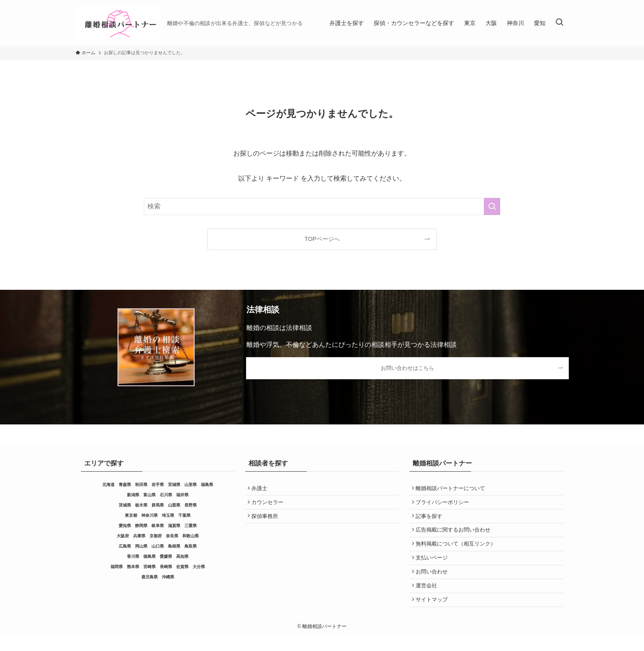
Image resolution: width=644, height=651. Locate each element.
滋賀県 (174, 526)
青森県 (125, 485)
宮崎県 (149, 567)
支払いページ (433, 567)
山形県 (191, 485)
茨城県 (125, 505)
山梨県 (174, 505)
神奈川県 (149, 515)
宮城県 (174, 485)
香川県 (133, 556)
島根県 (174, 546)
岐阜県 (158, 526)
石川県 (166, 495)
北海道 (108, 485)
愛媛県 (166, 556)
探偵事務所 (266, 520)
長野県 (191, 505)
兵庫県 (139, 536)
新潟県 (133, 495)
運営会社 (428, 598)
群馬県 (158, 505)
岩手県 (158, 485)
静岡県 (141, 526)
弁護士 (261, 489)
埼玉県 (168, 515)
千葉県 (184, 515)
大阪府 (123, 536)
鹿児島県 (149, 577)
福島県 (207, 485)
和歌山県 (191, 536)
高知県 (182, 556)
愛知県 (125, 526)
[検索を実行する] (492, 206)
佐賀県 (182, 567)
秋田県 (141, 485)
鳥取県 (191, 546)
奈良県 (172, 536)
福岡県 (117, 567)
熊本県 (133, 567)
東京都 (131, 515)
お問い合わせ (433, 583)
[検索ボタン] (559, 23)
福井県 (182, 495)
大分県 (199, 567)
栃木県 (141, 505)
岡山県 (141, 546)
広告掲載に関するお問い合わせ (455, 536)
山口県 (158, 546)
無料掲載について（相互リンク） (457, 551)
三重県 (191, 526)
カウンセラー (269, 505)
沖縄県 (168, 577)
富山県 (149, 495)
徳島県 (149, 556)
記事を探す (431, 520)
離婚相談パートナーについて (452, 489)
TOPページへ (322, 239)
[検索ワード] (322, 206)
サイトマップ (433, 614)
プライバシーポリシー (444, 505)
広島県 (125, 546)
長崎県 (166, 567)
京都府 (156, 536)
